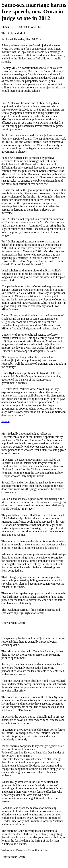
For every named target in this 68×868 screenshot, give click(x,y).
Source (5, 421)
